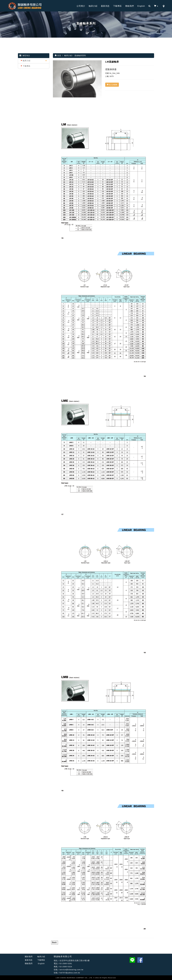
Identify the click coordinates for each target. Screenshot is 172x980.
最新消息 (105, 6)
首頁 (58, 55)
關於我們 (29, 957)
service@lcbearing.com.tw (71, 970)
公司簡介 (81, 6)
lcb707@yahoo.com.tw (70, 973)
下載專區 (117, 6)
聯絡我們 (130, 6)
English (141, 6)
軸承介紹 (93, 6)
